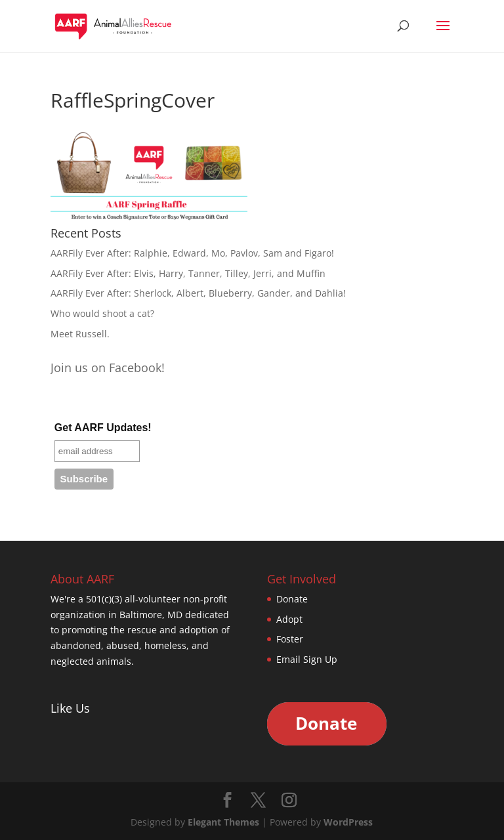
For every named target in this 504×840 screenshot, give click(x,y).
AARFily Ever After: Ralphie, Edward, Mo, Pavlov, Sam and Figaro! (192, 253)
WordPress (348, 822)
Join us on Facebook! (108, 367)
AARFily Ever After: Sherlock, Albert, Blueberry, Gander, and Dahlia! (198, 293)
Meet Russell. (80, 334)
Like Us (70, 708)
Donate (292, 599)
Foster (290, 639)
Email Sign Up (307, 659)
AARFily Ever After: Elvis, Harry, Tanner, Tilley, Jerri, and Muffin (188, 273)
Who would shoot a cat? (102, 313)
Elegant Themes (223, 822)
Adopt (289, 619)
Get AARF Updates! (103, 428)
